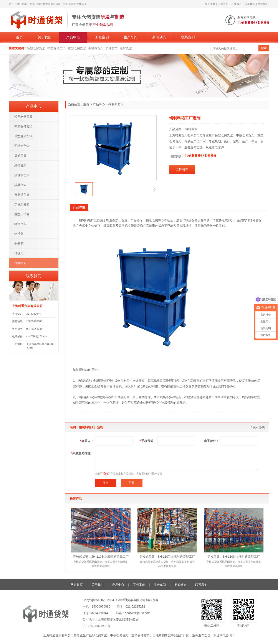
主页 (86, 104)
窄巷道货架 (22, 195)
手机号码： (148, 441)
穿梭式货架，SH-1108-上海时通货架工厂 (101, 557)
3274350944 (34, 314)
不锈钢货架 (96, 48)
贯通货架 (112, 48)
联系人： (87, 441)
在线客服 (223, 4)
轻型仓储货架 (36, 48)
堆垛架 (19, 253)
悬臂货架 (126, 48)
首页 (19, 37)
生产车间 (131, 37)
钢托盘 (19, 234)
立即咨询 (182, 169)
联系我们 (250, 4)
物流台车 (20, 224)
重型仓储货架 (77, 48)
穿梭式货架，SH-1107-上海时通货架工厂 (167, 557)
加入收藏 (210, 4)
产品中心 (73, 37)
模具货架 (20, 185)
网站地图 (263, 4)
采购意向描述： (82, 453)
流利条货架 (22, 175)
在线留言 (237, 4)
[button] (72, 189)
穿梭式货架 (22, 204)
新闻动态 (159, 37)
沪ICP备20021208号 (96, 626)
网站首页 (77, 585)
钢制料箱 (114, 104)
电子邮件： (212, 441)
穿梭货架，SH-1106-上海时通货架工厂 (234, 557)
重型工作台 (22, 214)
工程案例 (102, 37)
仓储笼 (19, 243)
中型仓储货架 (56, 48)
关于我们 (45, 37)
